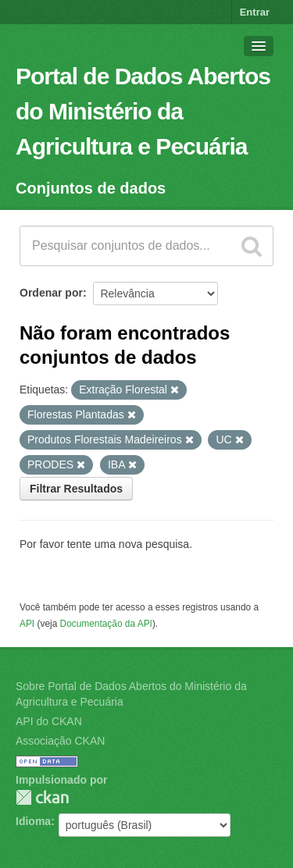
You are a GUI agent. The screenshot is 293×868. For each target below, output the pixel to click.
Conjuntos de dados (91, 188)
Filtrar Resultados (76, 489)
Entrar (255, 12)
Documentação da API (106, 624)
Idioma (33, 821)
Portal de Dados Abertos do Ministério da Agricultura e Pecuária (143, 111)
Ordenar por (51, 293)
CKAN (42, 797)
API (27, 624)
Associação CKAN (60, 741)
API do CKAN (49, 721)
